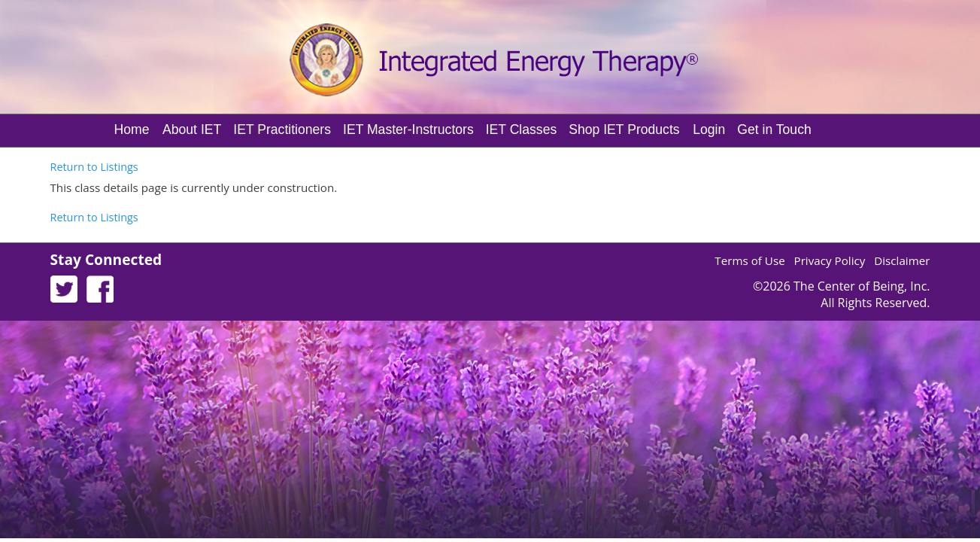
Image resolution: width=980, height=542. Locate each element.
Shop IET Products (624, 129)
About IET (192, 129)
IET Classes (522, 129)
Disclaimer (902, 260)
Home (132, 129)
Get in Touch (774, 129)
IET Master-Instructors (408, 129)
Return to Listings (94, 167)
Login (709, 129)
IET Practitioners (282, 129)
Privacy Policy (830, 260)
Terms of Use (749, 260)
